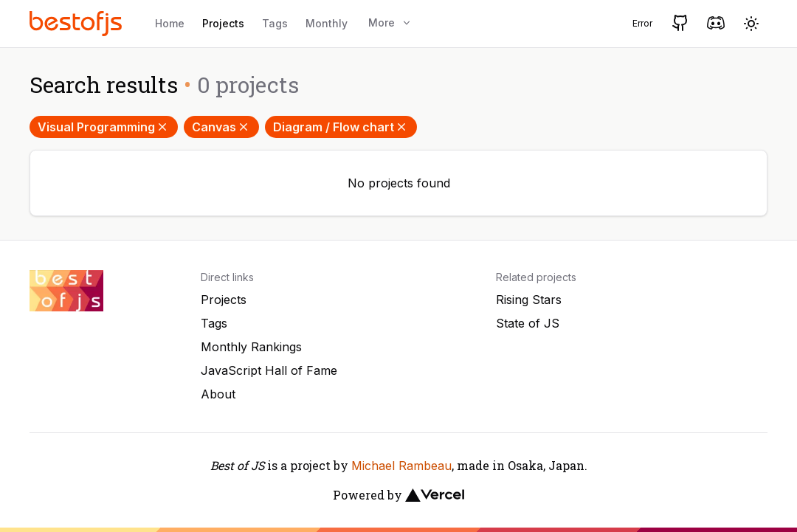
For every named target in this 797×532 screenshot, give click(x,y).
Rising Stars (529, 300)
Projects (223, 23)
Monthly (327, 23)
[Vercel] (435, 495)
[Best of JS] (77, 23)
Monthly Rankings (251, 347)
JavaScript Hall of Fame (269, 370)
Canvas (221, 127)
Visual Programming (104, 127)
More (390, 23)
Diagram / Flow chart (341, 127)
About (218, 394)
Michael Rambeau (401, 466)
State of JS (528, 323)
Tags (275, 23)
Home (170, 23)
